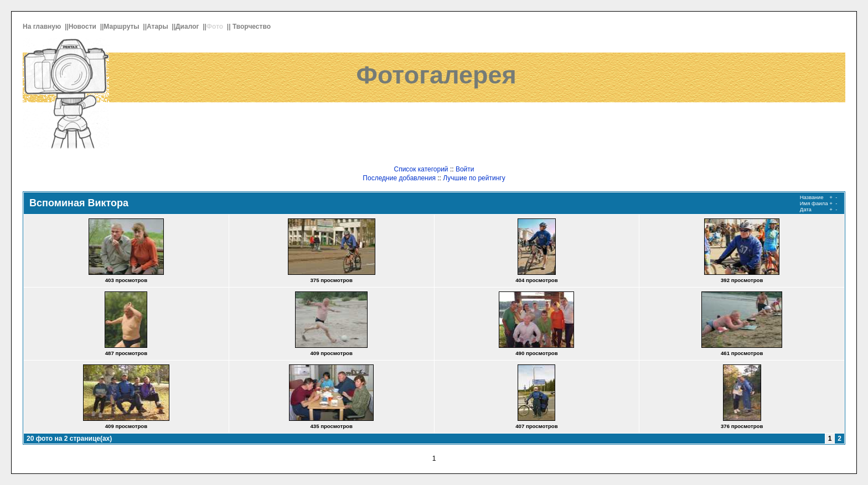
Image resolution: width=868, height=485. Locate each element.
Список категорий (421, 169)
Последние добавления (399, 178)
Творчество (252, 27)
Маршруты (122, 27)
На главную (43, 27)
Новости (84, 27)
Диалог (188, 27)
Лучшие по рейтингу (474, 178)
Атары (158, 27)
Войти (465, 169)
